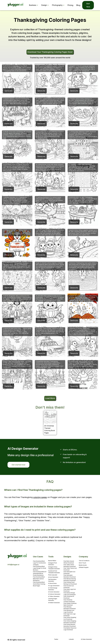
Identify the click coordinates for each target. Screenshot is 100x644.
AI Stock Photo (52, 583)
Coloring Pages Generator (53, 600)
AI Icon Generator (53, 577)
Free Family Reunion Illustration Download (70, 625)
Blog (78, 5)
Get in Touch (82, 563)
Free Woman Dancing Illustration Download (70, 580)
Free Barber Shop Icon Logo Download (70, 629)
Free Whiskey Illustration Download (70, 608)
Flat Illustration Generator (52, 580)
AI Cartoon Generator (54, 594)
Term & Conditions (84, 561)
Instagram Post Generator (53, 564)
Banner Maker (52, 561)
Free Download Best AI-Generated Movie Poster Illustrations (40, 573)
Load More (50, 398)
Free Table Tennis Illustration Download (70, 566)
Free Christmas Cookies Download (69, 601)
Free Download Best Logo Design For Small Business (40, 568)
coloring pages (40, 497)
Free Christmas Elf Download (69, 597)
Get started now (18, 465)
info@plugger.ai (13, 564)
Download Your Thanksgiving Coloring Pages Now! (50, 52)
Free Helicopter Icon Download (69, 573)
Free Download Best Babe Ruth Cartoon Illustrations (39, 579)
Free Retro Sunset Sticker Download (69, 562)
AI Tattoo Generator (54, 596)
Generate (8, 91)
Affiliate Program (84, 567)
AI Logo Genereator (54, 586)
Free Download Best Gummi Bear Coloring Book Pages (39, 584)
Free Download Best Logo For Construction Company (39, 563)
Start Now (88, 5)
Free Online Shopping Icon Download (70, 618)
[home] (15, 5)
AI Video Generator (86, 639)
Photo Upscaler (53, 575)
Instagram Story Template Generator (54, 568)
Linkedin (71, 639)
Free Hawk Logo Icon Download (70, 590)
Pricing (70, 5)
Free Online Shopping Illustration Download (70, 622)
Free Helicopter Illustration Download (70, 576)
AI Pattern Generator (54, 603)
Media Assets (83, 565)
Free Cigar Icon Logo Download (70, 615)
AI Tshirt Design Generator (53, 589)
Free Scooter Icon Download (69, 587)
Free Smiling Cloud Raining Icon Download (70, 583)
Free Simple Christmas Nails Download (70, 604)
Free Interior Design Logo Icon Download (70, 594)
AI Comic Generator (54, 592)
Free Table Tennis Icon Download (70, 569)
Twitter (56, 639)
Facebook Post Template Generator (54, 572)
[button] (34, 5)
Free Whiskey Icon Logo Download (69, 611)
